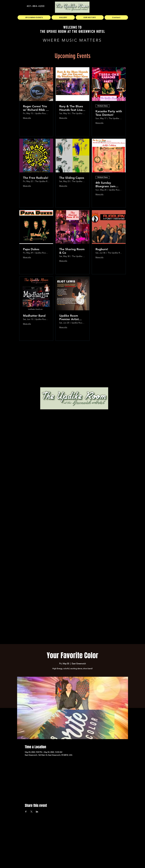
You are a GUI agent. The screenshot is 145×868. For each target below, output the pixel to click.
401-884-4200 (36, 6)
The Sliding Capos (72, 178)
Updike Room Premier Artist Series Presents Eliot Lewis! (70, 317)
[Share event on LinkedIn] (37, 812)
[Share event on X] (31, 812)
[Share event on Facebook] (26, 812)
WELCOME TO (73, 27)
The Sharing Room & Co (72, 251)
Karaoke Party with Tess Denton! (109, 113)
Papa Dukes (31, 249)
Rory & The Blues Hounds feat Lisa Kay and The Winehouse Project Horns (72, 108)
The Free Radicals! (36, 178)
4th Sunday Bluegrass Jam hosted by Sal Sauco (105, 184)
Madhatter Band (34, 316)
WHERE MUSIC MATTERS (72, 40)
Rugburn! (102, 249)
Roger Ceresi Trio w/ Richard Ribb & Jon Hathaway (35, 108)
